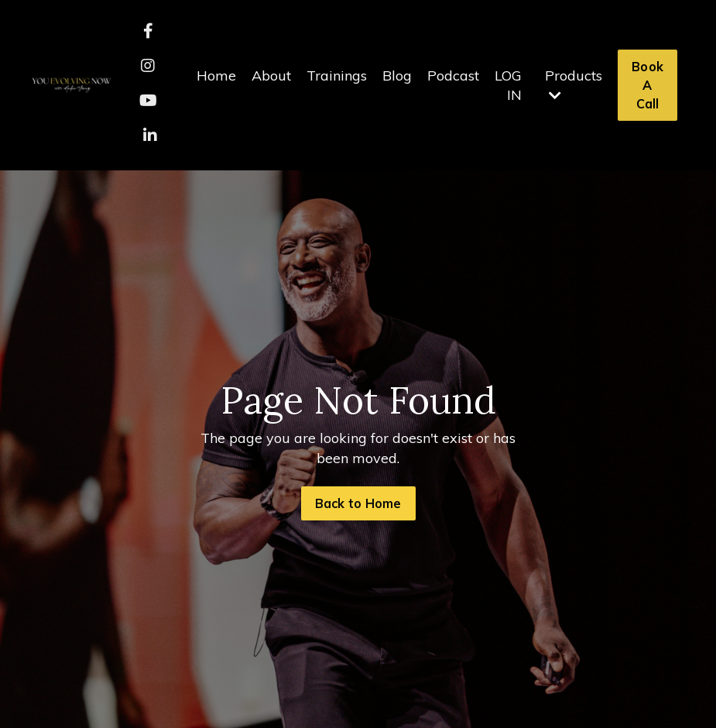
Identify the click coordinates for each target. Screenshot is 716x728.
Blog (397, 76)
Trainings (337, 76)
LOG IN (508, 85)
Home (216, 76)
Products (574, 84)
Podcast (453, 76)
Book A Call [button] (647, 86)
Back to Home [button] (358, 503)
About (271, 76)
